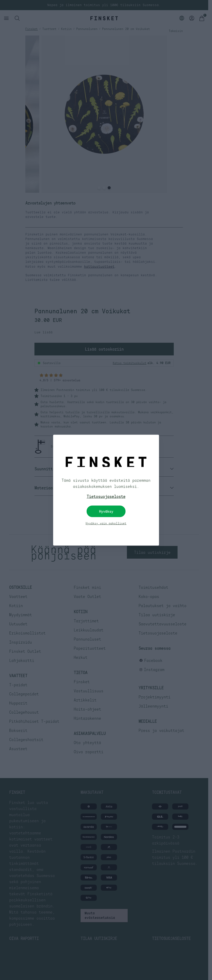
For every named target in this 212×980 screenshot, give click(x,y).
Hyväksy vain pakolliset (106, 523)
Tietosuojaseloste (106, 496)
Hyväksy (106, 511)
